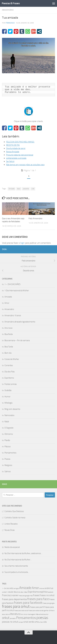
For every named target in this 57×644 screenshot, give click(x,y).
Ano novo (8, 328)
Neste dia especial (12, 547)
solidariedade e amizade (16, 158)
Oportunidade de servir (16, 148)
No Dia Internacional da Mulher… (18, 560)
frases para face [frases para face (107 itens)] (38, 599)
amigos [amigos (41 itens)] (16, 588)
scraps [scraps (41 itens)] (21, 622)
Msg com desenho (12, 409)
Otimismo (9, 434)
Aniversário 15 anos (13, 315)
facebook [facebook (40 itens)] (50, 592)
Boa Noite (9, 334)
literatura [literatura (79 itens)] (15, 614)
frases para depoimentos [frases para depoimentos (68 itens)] (14, 599)
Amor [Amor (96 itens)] (35, 588)
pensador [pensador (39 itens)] (13, 618)
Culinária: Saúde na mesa (15, 518)
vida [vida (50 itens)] (45, 622)
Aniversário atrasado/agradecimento (20, 322)
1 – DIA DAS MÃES (12, 284)
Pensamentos (10, 453)
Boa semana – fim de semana (17, 340)
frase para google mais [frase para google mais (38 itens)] (26, 596)
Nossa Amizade (13, 152)
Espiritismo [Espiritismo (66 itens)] (33, 592)
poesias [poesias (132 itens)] (42, 618)
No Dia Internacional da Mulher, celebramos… (23, 553)
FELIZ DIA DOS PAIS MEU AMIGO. (20, 142)
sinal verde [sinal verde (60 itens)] (29, 622)
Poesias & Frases (11, 3)
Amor (7, 303)
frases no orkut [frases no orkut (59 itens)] (47, 595)
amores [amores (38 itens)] (42, 588)
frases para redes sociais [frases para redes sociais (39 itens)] (36, 611)
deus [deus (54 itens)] (16, 592)
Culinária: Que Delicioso (14, 511)
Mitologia (8, 403)
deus (19, 189)
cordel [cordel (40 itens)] (4, 592)
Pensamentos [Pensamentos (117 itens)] (26, 618)
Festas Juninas (11, 384)
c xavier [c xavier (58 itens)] (10, 592)
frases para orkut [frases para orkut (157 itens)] (16, 606)
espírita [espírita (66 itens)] (43, 592)
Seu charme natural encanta (16, 566)
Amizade (12, 189)
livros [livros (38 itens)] (25, 614)
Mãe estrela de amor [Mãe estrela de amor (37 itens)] (42, 614)
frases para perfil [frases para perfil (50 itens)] (37, 607)
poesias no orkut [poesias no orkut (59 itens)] (10, 622)
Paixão (7, 440)
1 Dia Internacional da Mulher (17, 291)
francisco (10, 23)
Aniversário (8, 10)
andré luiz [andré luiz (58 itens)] (49, 588)
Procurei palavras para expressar (20, 155)
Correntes (9, 365)
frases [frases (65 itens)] (36, 595)
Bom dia (8, 353)
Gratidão (8, 390)
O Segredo (9, 428)
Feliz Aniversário (35, 219)
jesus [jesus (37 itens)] (4, 614)
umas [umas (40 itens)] (41, 622)
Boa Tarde (9, 347)
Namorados (9, 415)
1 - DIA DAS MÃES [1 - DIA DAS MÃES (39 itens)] (8, 588)
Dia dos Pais (10, 372)
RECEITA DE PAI (13, 145)
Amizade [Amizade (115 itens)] (25, 588)
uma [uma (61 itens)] (36, 622)
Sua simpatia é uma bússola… (17, 572)
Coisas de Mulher (12, 359)
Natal (7, 422)
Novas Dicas (10, 530)
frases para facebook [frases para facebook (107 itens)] (28, 603)
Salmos (8, 471)
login (22, 243)
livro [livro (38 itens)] (22, 614)
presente (26, 189)
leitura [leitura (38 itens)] (8, 614)
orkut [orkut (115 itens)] (6, 618)
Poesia (7, 459)
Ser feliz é (10, 161)
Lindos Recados (11, 524)
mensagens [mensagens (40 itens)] (31, 614)
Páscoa (7, 447)
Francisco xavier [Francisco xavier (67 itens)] (10, 595)
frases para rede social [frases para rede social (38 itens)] (21, 611)
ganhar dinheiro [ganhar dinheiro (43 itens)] (49, 610)
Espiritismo (9, 378)
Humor (7, 397)
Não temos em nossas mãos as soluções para (25, 165)
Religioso (8, 465)
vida (33, 189)
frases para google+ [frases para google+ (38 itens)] (49, 603)
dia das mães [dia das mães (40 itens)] (23, 592)
